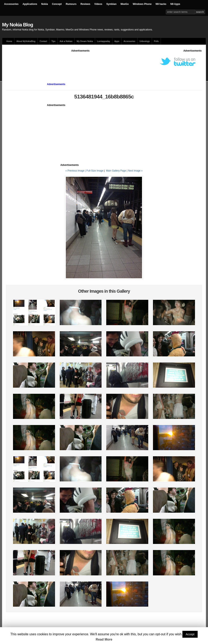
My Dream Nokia (85, 41)
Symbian (112, 4)
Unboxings (145, 41)
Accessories (11, 4)
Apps (117, 41)
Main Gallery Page (116, 171)
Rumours (71, 4)
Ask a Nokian (66, 41)
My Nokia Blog (17, 25)
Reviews (85, 4)
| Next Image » (135, 171)
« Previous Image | (76, 171)
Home (9, 41)
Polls (156, 41)
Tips (53, 41)
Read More (104, 639)
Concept (57, 4)
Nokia (45, 4)
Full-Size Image (95, 171)
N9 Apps (175, 4)
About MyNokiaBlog (26, 41)
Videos (98, 4)
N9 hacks (161, 4)
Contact (43, 41)
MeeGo (125, 4)
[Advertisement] (80, 62)
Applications (30, 4)
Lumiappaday (104, 41)
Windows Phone (142, 4)
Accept (190, 634)
